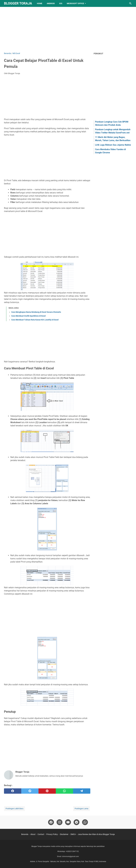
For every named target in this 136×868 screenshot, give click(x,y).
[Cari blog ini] (130, 3)
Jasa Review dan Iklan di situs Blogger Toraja (96, 834)
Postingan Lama (81, 809)
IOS (61, 3)
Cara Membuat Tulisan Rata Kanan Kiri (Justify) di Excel (35, 320)
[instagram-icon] (59, 822)
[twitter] (30, 791)
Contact (41, 834)
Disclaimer (64, 834)
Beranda (25, 834)
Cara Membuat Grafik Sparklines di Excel (28, 316)
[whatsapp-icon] (85, 822)
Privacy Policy (52, 834)
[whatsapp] (64, 791)
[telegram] (82, 791)
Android (51, 3)
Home (40, 3)
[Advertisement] (68, 29)
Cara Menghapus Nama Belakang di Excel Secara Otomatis (36, 312)
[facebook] (13, 791)
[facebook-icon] (51, 822)
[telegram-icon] (76, 822)
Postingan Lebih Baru (14, 809)
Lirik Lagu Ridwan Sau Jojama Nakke (113, 145)
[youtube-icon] (68, 822)
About (33, 834)
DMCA (73, 834)
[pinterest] (47, 791)
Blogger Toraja (18, 3)
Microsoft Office (75, 3)
